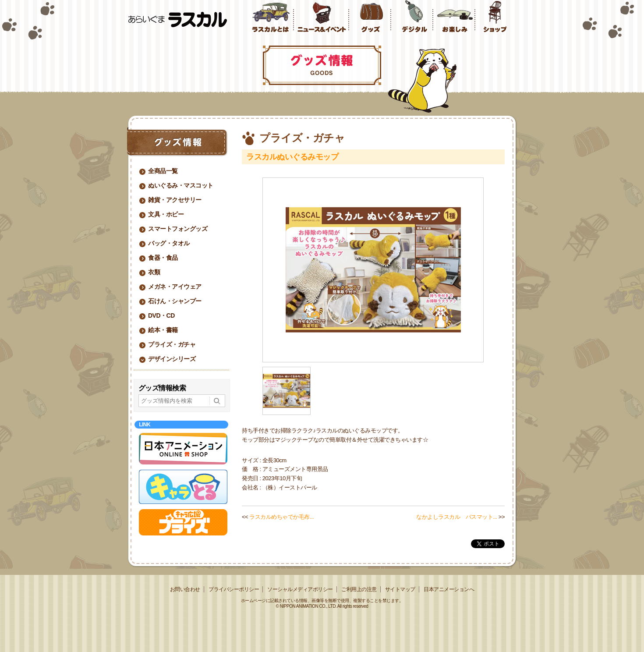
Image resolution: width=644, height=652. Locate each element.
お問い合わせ (185, 589)
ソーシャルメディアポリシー (300, 589)
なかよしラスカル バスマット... (456, 517)
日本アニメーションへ (449, 589)
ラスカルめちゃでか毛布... (281, 517)
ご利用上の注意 (359, 589)
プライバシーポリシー (234, 589)
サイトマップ (400, 589)
